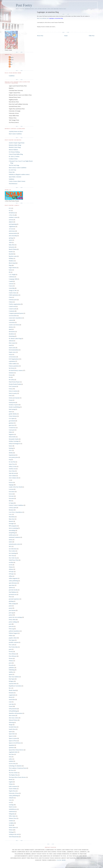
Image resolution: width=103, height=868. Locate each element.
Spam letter (12, 734)
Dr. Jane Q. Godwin (14, 156)
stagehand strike (13, 752)
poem (10, 606)
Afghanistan (12, 226)
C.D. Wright (12, 274)
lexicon (11, 494)
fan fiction (12, 368)
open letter (12, 585)
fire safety (11, 380)
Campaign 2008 (13, 279)
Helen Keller (12, 437)
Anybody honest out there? (16, 131)
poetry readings (13, 622)
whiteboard (12, 811)
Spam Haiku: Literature (15, 177)
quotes (11, 674)
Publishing (12, 670)
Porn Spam (12, 640)
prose (10, 663)
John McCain (12, 473)
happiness (11, 434)
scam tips (11, 704)
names (11, 542)
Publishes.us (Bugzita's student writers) (19, 174)
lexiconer (11, 496)
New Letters (12, 551)
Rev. (10, 688)
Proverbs (11, 665)
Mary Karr (12, 519)
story (10, 757)
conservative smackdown (15, 318)
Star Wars (11, 754)
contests (11, 320)
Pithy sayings (12, 604)
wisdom (11, 821)
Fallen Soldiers (13, 364)
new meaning (12, 553)
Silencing (11, 722)
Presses (11, 658)
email (10, 345)
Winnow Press (13, 818)
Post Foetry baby (13, 647)
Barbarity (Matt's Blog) (15, 145)
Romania (11, 693)
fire (10, 377)
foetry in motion (13, 391)
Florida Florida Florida (15, 384)
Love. (10, 514)
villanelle (11, 798)
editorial (11, 341)
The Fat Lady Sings (14, 165)
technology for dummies (15, 766)
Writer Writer (12, 827)
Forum (11, 400)
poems (11, 608)
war (10, 802)
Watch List (12, 807)
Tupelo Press (12, 791)
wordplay (11, 823)
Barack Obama (13, 249)
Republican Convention (15, 686)
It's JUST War (12, 170)
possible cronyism (14, 642)
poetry (11, 615)
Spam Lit (11, 736)
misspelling (12, 533)
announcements (13, 233)
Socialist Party (13, 727)
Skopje (11, 725)
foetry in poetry (13, 393)
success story (12, 763)
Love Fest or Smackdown (16, 512)
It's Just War (12, 462)
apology (11, 238)
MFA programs (13, 526)
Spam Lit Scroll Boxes (15, 743)
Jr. (9, 480)
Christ (10, 297)
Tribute (11, 784)
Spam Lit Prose (13, 741)
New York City (13, 558)
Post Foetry (24, 5)
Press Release (12, 654)
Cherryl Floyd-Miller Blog (16, 154)
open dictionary (13, 583)
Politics (11, 636)
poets (10, 624)
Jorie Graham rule (14, 478)
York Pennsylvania (14, 837)
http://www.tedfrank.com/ (43, 18)
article (10, 240)
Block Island (12, 263)
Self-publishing (13, 711)
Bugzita (11, 57)
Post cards (12, 645)
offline (11, 576)
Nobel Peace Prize (14, 560)
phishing (11, 601)
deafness (11, 327)
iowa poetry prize (13, 457)
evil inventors (12, 357)
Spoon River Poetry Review (16, 750)
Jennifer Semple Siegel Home (17, 143)
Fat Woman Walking (14, 152)
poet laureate (12, 610)
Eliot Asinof (12, 343)
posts (10, 649)
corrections (12, 322)
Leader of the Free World (15, 487)
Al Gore (11, 229)
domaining (12, 336)
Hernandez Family (14, 439)
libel (10, 501)
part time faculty (13, 590)
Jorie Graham (12, 476)
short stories (12, 715)
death (10, 329)
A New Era (12, 215)
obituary (11, 569)
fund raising (12, 409)
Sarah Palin (12, 699)
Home (66, 36)
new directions (13, 549)
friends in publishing (14, 407)
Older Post (92, 36)
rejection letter (13, 684)
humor (11, 446)
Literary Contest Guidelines (16, 505)
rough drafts (12, 695)
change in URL (13, 290)
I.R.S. (10, 450)
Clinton (11, 302)
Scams (11, 706)
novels (11, 565)
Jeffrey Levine (13, 466)
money (11, 540)
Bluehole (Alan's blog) (15, 147)
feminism (11, 373)
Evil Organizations (14, 359)
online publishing (13, 581)
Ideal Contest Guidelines (15, 134)
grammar (11, 423)
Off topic (11, 572)
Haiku (10, 432)
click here (61, 860)
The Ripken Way (13, 775)
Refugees (11, 681)
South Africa (12, 729)
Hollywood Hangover (15, 444)
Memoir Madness (13, 150)
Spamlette (11, 745)
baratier (11, 252)
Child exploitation (14, 295)
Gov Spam (12, 418)
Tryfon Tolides (13, 789)
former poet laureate (14, 398)
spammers (12, 748)
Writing (11, 832)
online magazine (13, 578)
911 (10, 210)
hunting (11, 448)
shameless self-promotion (16, 713)
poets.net (11, 626)
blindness (11, 261)
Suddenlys (12, 179)
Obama (11, 567)
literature (11, 510)
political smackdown (14, 631)
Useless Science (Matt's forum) (17, 181)
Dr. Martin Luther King (15, 338)
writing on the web (14, 834)
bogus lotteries (13, 268)
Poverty (11, 651)
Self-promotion (13, 709)
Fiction (11, 375)
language (11, 485)
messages (11, 524)
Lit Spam (11, 503)
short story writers (14, 718)
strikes (11, 759)
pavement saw (13, 594)
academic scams (13, 217)
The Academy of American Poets (18, 768)
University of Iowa (14, 793)
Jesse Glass (12, 471)
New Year (11, 556)
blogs (10, 265)
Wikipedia (12, 814)
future (10, 412)
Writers (11, 830)
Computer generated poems (16, 313)
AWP (10, 242)
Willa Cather (12, 816)
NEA (10, 546)
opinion (11, 587)
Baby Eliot (12, 245)
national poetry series (14, 544)
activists (11, 220)
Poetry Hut (12, 172)
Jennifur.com (12, 469)
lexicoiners (12, 492)
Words (11, 825)
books (10, 270)
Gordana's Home (13, 159)
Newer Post (40, 36)
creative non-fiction (14, 325)
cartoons (11, 284)
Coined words (13, 309)
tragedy (11, 782)
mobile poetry (13, 535)
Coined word (12, 306)
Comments (12, 311)
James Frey (12, 464)
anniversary (12, 231)
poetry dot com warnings (15, 617)
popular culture (13, 638)
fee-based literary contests (16, 370)
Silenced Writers (13, 720)
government (12, 421)
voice (10, 800)
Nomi (11, 64)
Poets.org (11, 629)
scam (10, 702)
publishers (12, 668)
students (11, 761)
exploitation (12, 361)
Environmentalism (14, 350)
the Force (11, 770)
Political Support (13, 633)
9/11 (10, 208)
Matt (11, 62)
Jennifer (11, 60)
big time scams (13, 256)
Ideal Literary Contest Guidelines (18, 168)
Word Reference (13, 184)
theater (11, 779)
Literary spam (13, 508)
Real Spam (12, 679)
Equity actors (12, 352)
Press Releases (13, 656)
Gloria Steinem (13, 416)
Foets (10, 396)
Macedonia (12, 517)
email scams (12, 348)
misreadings (12, 530)
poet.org (11, 613)
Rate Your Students (14, 677)
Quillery (11, 672)
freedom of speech (14, 405)
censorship (12, 288)
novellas (11, 562)
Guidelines (12, 76)
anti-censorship (13, 236)
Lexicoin (11, 489)
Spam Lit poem (13, 738)
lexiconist (11, 498)
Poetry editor (12, 620)
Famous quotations (14, 366)
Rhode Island (12, 690)
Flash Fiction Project (14, 382)
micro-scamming (13, 528)
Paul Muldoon (13, 592)
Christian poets (13, 300)
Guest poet (12, 430)
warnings (11, 805)
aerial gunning (13, 224)
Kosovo (11, 482)
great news (12, 425)
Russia (11, 697)
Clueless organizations (15, 304)
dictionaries (12, 332)
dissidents (11, 334)
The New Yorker (13, 773)
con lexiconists (13, 316)
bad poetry (12, 247)
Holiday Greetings (14, 441)
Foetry (11, 389)
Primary (11, 661)
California (12, 277)
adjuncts (11, 222)
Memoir (11, 521)
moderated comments (14, 537)
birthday (11, 258)
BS (10, 272)
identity (11, 453)
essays (11, 354)
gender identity (13, 414)
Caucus (11, 286)
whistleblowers (13, 809)
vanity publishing (13, 796)
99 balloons (12, 213)
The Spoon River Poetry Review (17, 777)
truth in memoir (13, 786)
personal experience (14, 599)
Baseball (11, 254)
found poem (12, 402)
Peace (10, 597)
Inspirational (12, 455)
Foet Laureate (12, 386)
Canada (11, 281)
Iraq (10, 460)
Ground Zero (12, 428)
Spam (10, 732)
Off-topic (11, 574)
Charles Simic (13, 293)
